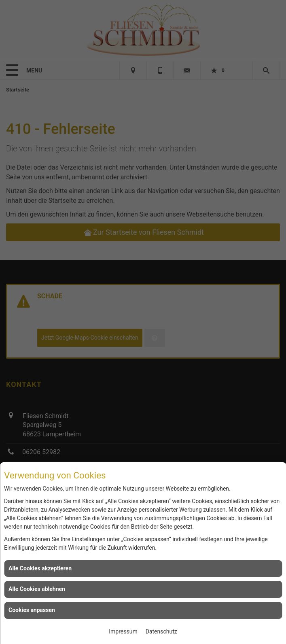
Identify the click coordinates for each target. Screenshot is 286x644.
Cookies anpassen (32, 610)
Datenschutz (161, 631)
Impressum (123, 631)
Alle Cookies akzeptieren (40, 568)
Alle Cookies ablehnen (37, 589)
